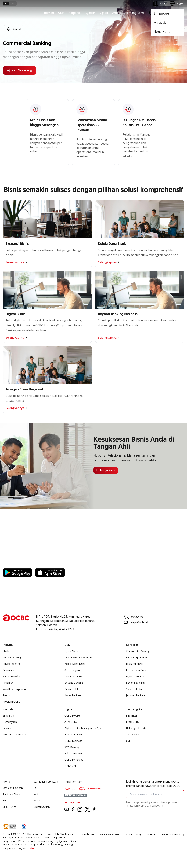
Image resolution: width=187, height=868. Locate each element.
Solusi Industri (134, 689)
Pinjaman (8, 683)
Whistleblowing (133, 834)
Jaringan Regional (136, 695)
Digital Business (73, 676)
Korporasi (75, 13)
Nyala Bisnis (71, 651)
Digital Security (42, 807)
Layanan (8, 728)
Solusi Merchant (74, 753)
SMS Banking (72, 747)
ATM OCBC (71, 722)
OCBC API (70, 766)
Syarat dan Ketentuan (46, 782)
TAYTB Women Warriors (78, 657)
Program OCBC (12, 702)
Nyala (6, 651)
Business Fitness (74, 689)
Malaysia (160, 22)
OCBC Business (73, 741)
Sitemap (152, 834)
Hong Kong (162, 32)
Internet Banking (74, 734)
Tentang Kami (134, 13)
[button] (178, 794)
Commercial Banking (138, 651)
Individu (49, 13)
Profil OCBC (133, 722)
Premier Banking (12, 657)
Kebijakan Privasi (109, 834)
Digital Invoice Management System (85, 728)
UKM (61, 13)
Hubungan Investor (137, 728)
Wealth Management (15, 689)
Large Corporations (137, 657)
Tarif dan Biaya (11, 794)
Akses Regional (73, 695)
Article (37, 800)
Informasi (131, 716)
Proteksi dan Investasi (15, 734)
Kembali (14, 29)
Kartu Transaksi (12, 676)
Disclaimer (88, 834)
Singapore (161, 13)
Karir (36, 794)
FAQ (36, 788)
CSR (128, 741)
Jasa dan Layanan (13, 788)
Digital (104, 13)
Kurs (5, 800)
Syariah (90, 13)
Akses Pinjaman (73, 670)
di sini (31, 848)
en (13, 3)
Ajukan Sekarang (19, 70)
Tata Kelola (132, 734)
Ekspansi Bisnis (135, 664)
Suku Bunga (10, 807)
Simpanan (8, 670)
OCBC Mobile (72, 716)
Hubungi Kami (106, 470)
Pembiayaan (10, 722)
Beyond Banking (74, 683)
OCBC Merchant (74, 760)
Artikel (116, 13)
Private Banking (12, 664)
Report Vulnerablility (173, 834)
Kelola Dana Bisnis (75, 664)
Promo (7, 695)
